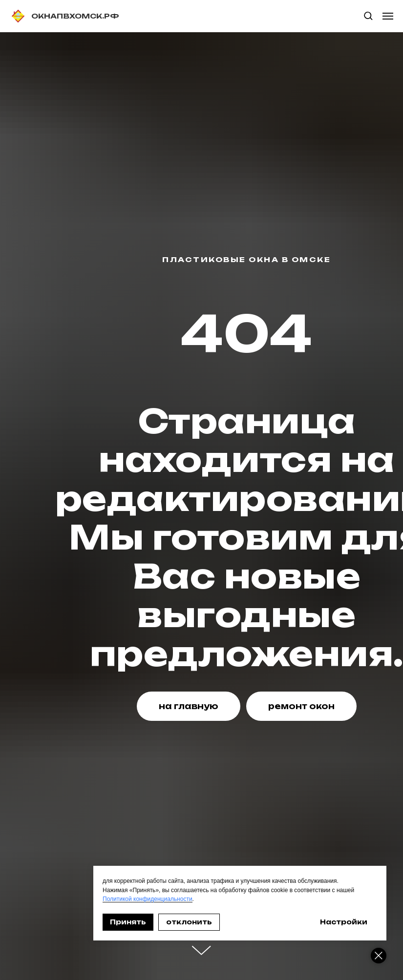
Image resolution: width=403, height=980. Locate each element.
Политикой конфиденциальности (148, 899)
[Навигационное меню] (388, 16)
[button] (368, 15)
